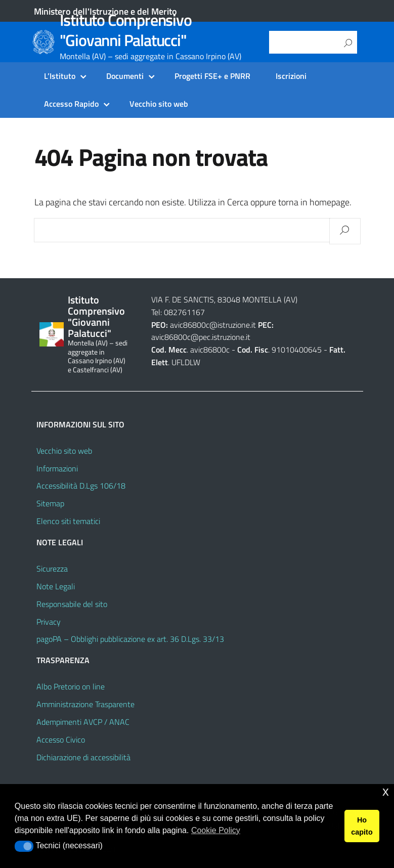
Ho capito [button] (362, 826)
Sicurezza (52, 569)
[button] (24, 846)
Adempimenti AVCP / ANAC (83, 722)
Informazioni (57, 468)
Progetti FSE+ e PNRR (212, 76)
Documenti (125, 76)
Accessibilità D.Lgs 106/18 (81, 486)
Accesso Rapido (71, 104)
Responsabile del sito (72, 604)
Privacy (49, 622)
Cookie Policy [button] (216, 830)
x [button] (386, 791)
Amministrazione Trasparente (85, 704)
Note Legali (56, 586)
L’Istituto (60, 76)
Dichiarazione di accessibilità (83, 757)
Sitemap (50, 503)
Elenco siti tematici (68, 521)
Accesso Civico (61, 740)
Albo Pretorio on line (71, 686)
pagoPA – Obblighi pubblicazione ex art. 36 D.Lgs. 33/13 (130, 639)
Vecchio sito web (159, 104)
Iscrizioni (291, 76)
